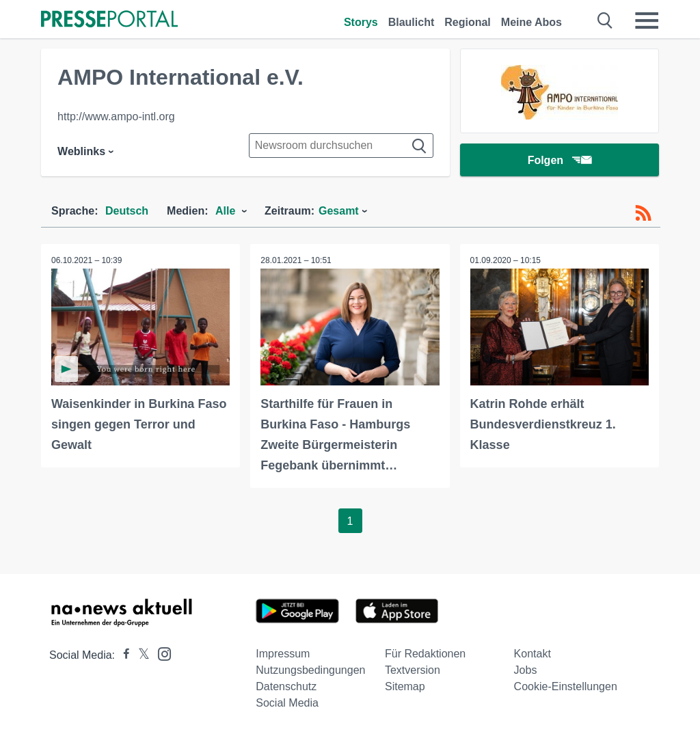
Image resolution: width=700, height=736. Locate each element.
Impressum (283, 654)
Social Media (287, 703)
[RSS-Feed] (643, 213)
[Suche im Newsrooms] (341, 146)
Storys (361, 22)
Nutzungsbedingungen (310, 670)
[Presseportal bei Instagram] (160, 653)
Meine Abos (531, 22)
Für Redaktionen (425, 654)
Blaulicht (412, 22)
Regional (468, 22)
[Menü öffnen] (647, 21)
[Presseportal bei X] (140, 655)
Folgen (560, 160)
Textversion (413, 670)
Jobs (526, 670)
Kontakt (533, 654)
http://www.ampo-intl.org (116, 117)
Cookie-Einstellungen (566, 686)
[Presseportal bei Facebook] (122, 655)
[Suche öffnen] (605, 21)
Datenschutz (286, 686)
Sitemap (405, 686)
